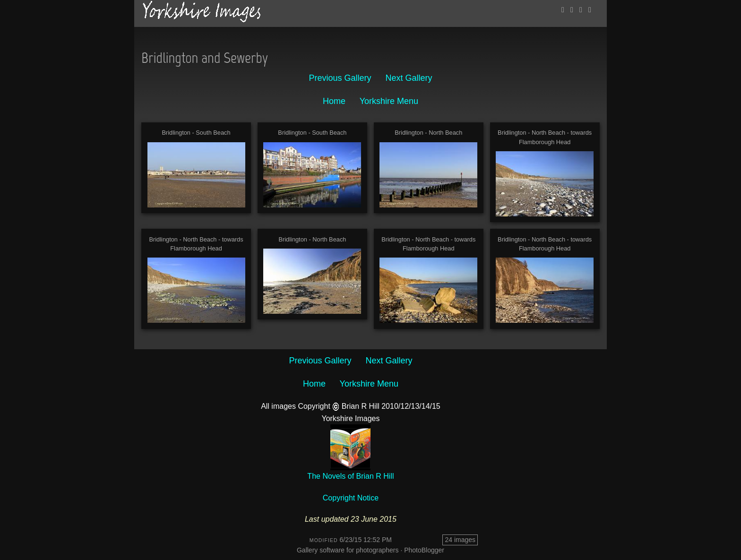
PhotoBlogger (424, 550)
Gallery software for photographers (348, 550)
